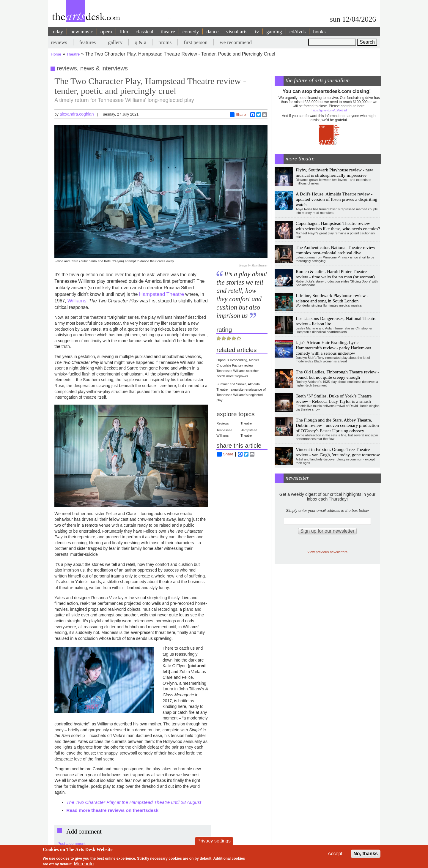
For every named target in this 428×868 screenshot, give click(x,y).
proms (165, 42)
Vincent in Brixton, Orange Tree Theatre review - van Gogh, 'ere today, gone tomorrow (338, 452)
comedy (191, 31)
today (57, 31)
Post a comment (71, 843)
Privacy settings (214, 841)
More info (84, 864)
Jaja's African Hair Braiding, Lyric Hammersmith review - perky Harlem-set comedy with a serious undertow (333, 348)
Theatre (73, 54)
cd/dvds (298, 31)
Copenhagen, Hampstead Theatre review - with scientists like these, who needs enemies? (338, 226)
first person (196, 42)
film (124, 31)
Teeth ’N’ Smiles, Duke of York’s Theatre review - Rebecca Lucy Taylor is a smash (334, 399)
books (319, 31)
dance (212, 31)
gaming (274, 31)
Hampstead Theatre (162, 294)
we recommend (236, 42)
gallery (115, 42)
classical (144, 31)
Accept (335, 854)
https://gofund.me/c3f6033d (329, 110)
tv (257, 31)
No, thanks (366, 854)
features (88, 42)
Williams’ (78, 301)
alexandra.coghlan (77, 114)
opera (106, 31)
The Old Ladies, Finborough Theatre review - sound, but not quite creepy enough (337, 374)
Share (238, 115)
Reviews (223, 423)
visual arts (237, 31)
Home (56, 54)
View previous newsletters (327, 552)
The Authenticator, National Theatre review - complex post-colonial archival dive (337, 250)
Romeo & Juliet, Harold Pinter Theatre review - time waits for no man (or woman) (335, 274)
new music (82, 31)
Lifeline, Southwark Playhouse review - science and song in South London (332, 298)
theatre (168, 31)
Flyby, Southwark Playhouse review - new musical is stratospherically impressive (335, 172)
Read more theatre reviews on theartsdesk (112, 810)
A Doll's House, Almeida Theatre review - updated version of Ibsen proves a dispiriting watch (336, 199)
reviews (59, 42)
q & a (140, 42)
